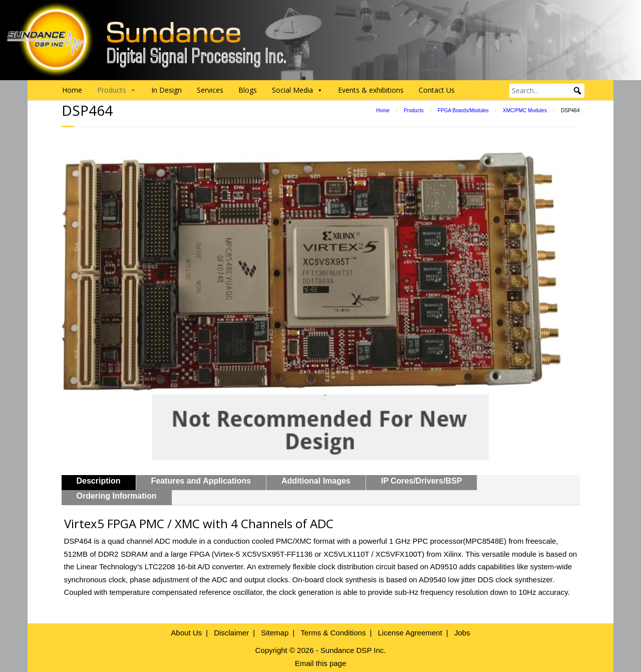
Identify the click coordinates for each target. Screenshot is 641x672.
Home (72, 90)
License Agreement (410, 633)
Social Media (297, 90)
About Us (186, 633)
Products (413, 110)
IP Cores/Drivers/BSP (422, 481)
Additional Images (316, 481)
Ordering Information (117, 496)
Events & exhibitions (371, 90)
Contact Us (437, 90)
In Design (167, 90)
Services (210, 90)
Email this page (321, 663)
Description (99, 481)
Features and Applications (201, 481)
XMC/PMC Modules (525, 110)
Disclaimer (231, 633)
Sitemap (275, 633)
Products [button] (117, 90)
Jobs (462, 633)
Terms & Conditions (333, 633)
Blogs (248, 90)
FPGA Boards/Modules (463, 110)
